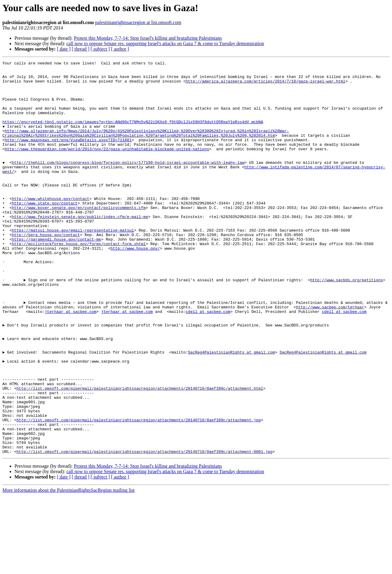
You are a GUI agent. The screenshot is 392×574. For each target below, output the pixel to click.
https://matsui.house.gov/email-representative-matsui (73, 264)
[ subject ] (100, 49)
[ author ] (120, 49)
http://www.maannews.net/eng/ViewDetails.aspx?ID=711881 (68, 156)
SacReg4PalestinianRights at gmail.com (231, 411)
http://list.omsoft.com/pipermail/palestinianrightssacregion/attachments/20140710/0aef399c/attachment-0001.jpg (145, 530)
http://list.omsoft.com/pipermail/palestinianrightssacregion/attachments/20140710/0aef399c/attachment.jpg (139, 492)
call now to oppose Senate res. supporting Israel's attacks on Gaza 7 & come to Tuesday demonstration (165, 44)
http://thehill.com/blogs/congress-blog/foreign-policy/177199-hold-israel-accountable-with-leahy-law (128, 183)
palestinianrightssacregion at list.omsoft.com (138, 22)
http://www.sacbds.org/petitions (347, 324)
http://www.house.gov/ (135, 286)
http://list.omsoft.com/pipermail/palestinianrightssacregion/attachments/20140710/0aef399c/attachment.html (140, 454)
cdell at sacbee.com (208, 362)
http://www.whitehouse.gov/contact (50, 226)
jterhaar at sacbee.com (70, 362)
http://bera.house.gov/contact (46, 270)
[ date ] (64, 49)
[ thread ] (81, 49)
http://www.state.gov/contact (45, 232)
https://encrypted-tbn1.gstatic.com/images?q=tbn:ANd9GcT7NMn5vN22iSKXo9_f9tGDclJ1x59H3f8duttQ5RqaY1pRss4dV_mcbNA (133, 134)
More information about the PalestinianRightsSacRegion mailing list (68, 569)
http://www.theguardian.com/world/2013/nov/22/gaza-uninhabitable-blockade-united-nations (107, 167)
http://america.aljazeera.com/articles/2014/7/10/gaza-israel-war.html (265, 86)
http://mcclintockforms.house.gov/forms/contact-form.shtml (79, 281)
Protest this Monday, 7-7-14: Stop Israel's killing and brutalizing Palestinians (148, 38)
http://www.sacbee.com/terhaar (330, 357)
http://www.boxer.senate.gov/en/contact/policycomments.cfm (79, 237)
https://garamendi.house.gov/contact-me (56, 275)
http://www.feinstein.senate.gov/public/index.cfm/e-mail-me (80, 248)
